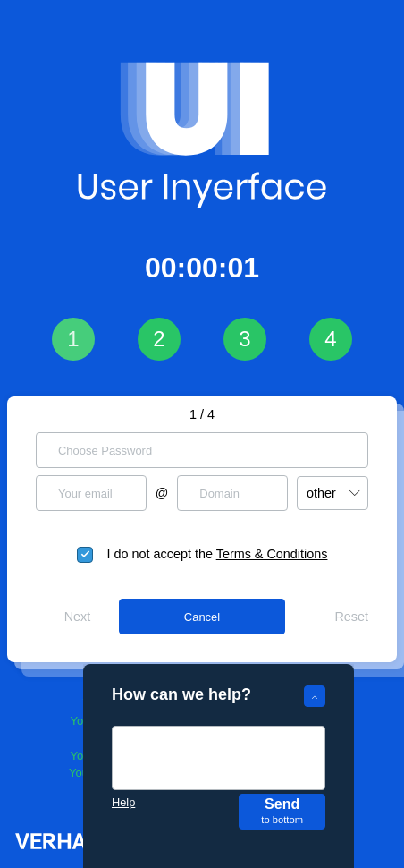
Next (78, 617)
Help (123, 802)
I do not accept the (218, 554)
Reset (351, 617)
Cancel (202, 617)
